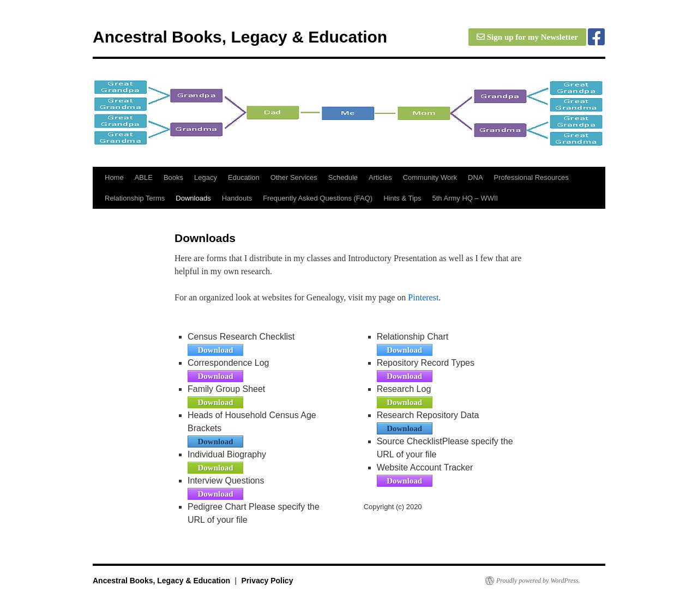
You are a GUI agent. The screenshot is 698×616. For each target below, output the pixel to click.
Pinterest (423, 297)
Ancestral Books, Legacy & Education (240, 37)
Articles (380, 177)
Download (215, 350)
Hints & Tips (402, 198)
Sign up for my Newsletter (527, 37)
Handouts (237, 198)
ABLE (144, 177)
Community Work (430, 177)
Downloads (193, 198)
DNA (475, 177)
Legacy (206, 177)
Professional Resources (531, 177)
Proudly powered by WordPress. (538, 581)
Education (244, 177)
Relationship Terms (135, 198)
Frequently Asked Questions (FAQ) (318, 198)
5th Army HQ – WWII (465, 198)
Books (173, 177)
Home (114, 177)
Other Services (294, 177)
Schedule (343, 177)
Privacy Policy (267, 581)
